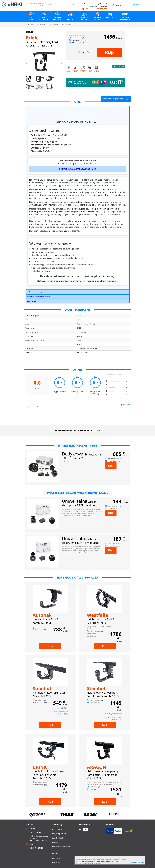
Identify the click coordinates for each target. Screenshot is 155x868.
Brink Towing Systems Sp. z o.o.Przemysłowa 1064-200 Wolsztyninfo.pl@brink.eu (78, 292)
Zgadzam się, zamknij (136, 863)
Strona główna (30, 25)
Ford (51, 25)
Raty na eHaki (57, 829)
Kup (109, 52)
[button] (27, 64)
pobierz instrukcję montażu (116, 99)
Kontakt (55, 853)
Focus (56, 25)
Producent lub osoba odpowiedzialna (38, 292)
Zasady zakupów (58, 838)
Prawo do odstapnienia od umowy (61, 848)
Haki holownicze (42, 25)
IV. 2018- (68, 25)
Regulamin (56, 842)
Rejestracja (56, 858)
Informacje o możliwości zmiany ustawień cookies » (90, 863)
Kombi (62, 25)
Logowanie (56, 863)
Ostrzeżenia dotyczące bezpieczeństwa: (39, 296)
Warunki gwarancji (32, 301)
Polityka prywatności (59, 834)
